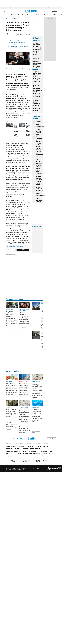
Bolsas (38, 229)
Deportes (25, 449)
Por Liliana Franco (42, 328)
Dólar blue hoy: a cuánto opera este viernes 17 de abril (12, 427)
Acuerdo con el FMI (31, 8)
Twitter (7, 439)
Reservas (39, 8)
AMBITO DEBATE (42, 461)
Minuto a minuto (24, 382)
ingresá (59, 11)
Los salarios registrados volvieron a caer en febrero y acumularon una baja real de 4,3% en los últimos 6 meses (24, 319)
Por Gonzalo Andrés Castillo (36, 432)
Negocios (46, 15)
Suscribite (23, 250)
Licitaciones (31, 456)
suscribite (54, 11)
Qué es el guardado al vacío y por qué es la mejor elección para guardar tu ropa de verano (37, 49)
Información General (13, 451)
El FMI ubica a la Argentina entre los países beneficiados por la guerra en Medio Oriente (40, 194)
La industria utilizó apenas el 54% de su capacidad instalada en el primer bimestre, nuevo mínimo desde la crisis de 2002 (12, 318)
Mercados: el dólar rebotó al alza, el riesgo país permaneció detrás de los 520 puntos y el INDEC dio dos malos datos (40, 174)
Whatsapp (25, 439)
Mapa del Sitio (11, 454)
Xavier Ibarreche (11, 34)
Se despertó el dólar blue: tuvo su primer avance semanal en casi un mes (12, 413)
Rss (51, 451)
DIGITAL (14, 461)
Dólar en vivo (12, 8)
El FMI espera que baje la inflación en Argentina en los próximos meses (29, 130)
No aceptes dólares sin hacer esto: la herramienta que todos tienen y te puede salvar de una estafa (18, 46)
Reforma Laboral (21, 8)
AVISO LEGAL (46, 454)
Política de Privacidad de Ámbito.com (29, 454)
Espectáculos (33, 451)
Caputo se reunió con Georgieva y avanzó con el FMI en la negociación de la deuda (19, 42)
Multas (23, 456)
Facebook (10, 439)
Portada (9, 444)
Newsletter (59, 15)
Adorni (59, 8)
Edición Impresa (35, 449)
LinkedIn (17, 439)
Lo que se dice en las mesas (49, 8)
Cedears (48, 229)
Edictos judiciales (12, 456)
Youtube (21, 439)
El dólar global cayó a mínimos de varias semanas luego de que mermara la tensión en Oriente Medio (24, 416)
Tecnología (44, 451)
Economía (21, 15)
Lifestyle (46, 446)
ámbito (8, 18)
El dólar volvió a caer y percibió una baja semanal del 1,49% (24, 430)
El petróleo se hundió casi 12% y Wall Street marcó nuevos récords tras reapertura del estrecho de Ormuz (40, 149)
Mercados (22, 446)
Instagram (14, 439)
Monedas (34, 229)
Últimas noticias (19, 444)
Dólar (13, 15)
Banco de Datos (11, 446)
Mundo (17, 449)
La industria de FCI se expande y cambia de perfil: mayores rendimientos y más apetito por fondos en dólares (37, 416)
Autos (24, 451)
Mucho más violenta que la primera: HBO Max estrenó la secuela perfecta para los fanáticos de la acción (37, 91)
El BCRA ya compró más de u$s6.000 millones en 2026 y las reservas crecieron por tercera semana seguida (37, 391)
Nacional (9, 449)
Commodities (43, 229)
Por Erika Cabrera (23, 327)
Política (38, 15)
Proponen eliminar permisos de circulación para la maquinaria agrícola (36, 105)
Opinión (55, 15)
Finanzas (30, 15)
